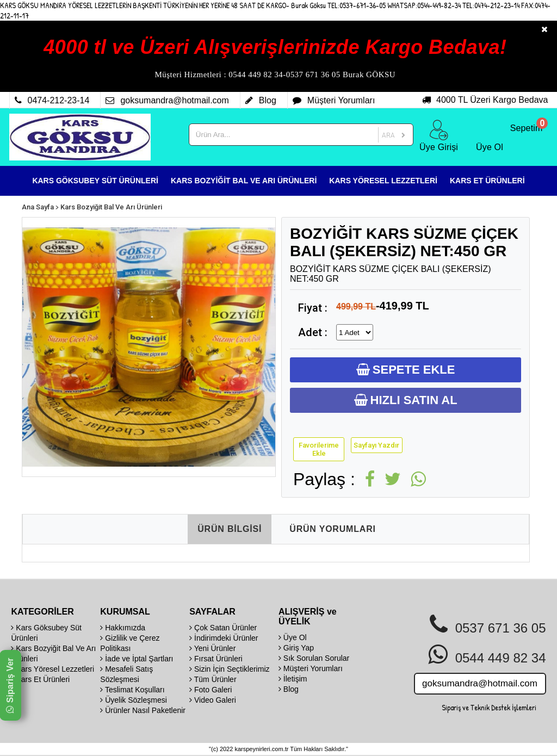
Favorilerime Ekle (319, 449)
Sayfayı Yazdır (376, 445)
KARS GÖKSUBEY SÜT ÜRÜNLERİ (95, 181)
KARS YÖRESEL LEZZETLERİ (383, 181)
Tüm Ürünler (213, 679)
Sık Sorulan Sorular (314, 658)
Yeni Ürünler (212, 648)
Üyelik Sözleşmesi (133, 700)
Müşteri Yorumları (311, 668)
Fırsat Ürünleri (216, 659)
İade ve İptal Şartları (137, 659)
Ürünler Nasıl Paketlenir (143, 710)
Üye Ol (293, 637)
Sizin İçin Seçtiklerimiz (229, 669)
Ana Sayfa (38, 207)
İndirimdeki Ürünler (224, 638)
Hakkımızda (123, 628)
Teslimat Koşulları (132, 690)
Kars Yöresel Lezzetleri (52, 669)
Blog (289, 689)
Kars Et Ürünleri (40, 679)
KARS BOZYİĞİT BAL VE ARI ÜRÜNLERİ (244, 181)
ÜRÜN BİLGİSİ (230, 529)
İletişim (293, 679)
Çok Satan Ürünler (223, 628)
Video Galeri (213, 700)
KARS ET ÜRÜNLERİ (487, 181)
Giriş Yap (296, 648)
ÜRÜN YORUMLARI (332, 529)
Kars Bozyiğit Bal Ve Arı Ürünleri (111, 207)
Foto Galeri (211, 690)
